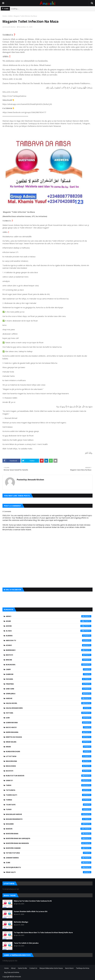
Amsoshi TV (49, 640)
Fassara (49, 679)
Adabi (49, 621)
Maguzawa (49, 766)
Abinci (49, 616)
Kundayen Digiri (49, 751)
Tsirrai (49, 800)
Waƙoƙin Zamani (49, 848)
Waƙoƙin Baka (49, 834)
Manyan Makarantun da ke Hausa (51, 968)
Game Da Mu (22, 968)
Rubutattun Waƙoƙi (49, 776)
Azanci (49, 645)
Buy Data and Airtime (12, 972)
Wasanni (49, 824)
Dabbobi (49, 674)
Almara (49, 636)
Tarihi (49, 785)
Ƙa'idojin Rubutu (49, 867)
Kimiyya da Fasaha (49, 737)
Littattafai (49, 756)
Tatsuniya (49, 790)
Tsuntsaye (49, 805)
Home (5, 16)
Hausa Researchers (49, 708)
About (13, 968)
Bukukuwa (49, 665)
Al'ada (49, 631)
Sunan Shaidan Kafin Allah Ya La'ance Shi (31, 911)
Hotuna (49, 713)
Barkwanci (49, 650)
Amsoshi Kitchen (10, 27)
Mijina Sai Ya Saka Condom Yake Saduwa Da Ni (33, 901)
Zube (49, 863)
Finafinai (49, 684)
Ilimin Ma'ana (49, 722)
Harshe (49, 698)
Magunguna (49, 761)
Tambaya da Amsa (83, 968)
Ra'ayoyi (49, 771)
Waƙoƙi (49, 829)
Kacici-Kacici (49, 727)
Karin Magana (49, 732)
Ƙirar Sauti (49, 872)
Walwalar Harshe (49, 814)
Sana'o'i (49, 780)
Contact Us (33, 968)
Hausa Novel (49, 703)
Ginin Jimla (49, 694)
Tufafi (49, 809)
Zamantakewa (49, 858)
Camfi (49, 669)
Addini (10, 16)
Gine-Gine (49, 689)
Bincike (49, 660)
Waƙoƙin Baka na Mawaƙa (49, 843)
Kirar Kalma (49, 742)
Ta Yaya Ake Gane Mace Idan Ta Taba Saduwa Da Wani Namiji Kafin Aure (43, 932)
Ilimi (49, 718)
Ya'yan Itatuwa (49, 853)
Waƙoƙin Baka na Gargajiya (49, 838)
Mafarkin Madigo (21, 922)
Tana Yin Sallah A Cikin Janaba (26, 943)
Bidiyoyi (49, 655)
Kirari (49, 747)
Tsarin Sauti (49, 795)
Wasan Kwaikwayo (49, 819)
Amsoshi (18, 977)
